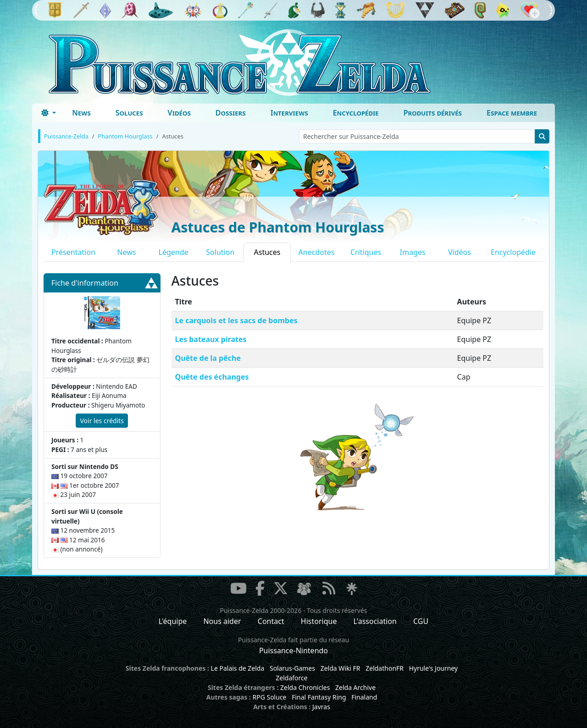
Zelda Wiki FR (341, 668)
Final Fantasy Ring (319, 697)
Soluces (129, 113)
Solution (220, 252)
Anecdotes (317, 252)
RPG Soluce (269, 697)
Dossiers (231, 113)
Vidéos (179, 113)
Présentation (73, 252)
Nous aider (222, 621)
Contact (271, 621)
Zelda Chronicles (305, 687)
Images (413, 252)
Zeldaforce (291, 678)
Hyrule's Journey (434, 668)
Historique (319, 621)
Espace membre (512, 113)
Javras (321, 707)
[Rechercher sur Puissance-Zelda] (417, 136)
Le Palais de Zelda (238, 668)
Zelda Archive (355, 687)
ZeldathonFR (385, 668)
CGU (421, 621)
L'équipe (173, 621)
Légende (174, 252)
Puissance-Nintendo (293, 651)
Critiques (366, 252)
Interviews (289, 113)
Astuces (267, 252)
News (81, 113)
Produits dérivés (433, 113)
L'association (375, 621)
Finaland (364, 697)
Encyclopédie (356, 113)
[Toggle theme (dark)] (49, 113)
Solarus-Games (292, 668)
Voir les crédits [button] (102, 421)
